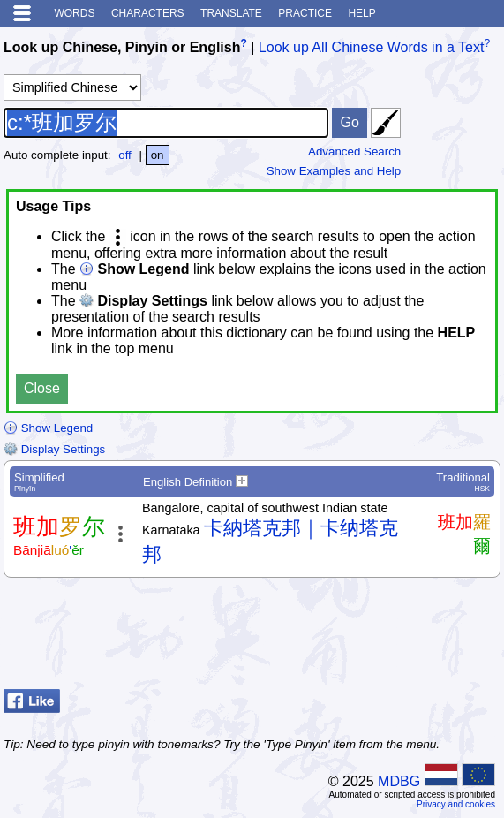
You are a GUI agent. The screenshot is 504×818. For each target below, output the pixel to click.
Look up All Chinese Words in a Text (372, 47)
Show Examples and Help (334, 171)
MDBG (399, 781)
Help (361, 13)
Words (74, 13)
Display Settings (54, 449)
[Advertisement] (359, 638)
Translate (231, 13)
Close (42, 388)
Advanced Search (354, 151)
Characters (148, 13)
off (125, 155)
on (158, 155)
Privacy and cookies (456, 804)
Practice (305, 13)
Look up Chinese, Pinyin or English (122, 47)
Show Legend (48, 428)
